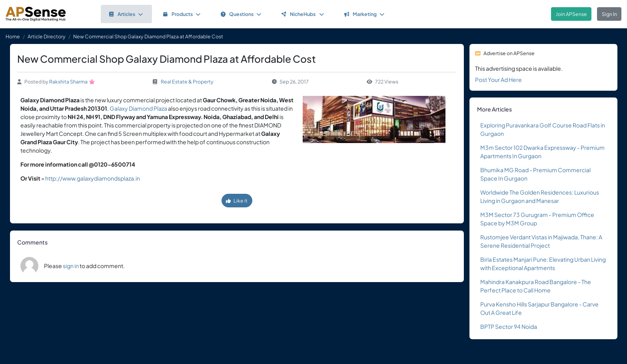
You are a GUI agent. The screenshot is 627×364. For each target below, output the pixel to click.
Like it (237, 201)
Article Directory (47, 36)
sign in (71, 266)
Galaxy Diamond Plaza (139, 108)
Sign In (609, 14)
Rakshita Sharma (68, 82)
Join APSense (571, 14)
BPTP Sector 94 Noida (509, 326)
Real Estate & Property (187, 82)
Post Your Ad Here (498, 80)
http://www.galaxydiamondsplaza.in (93, 178)
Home (13, 36)
